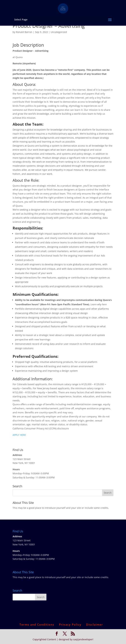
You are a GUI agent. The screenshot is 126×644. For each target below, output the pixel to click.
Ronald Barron (24, 32)
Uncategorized (59, 32)
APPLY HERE (19, 435)
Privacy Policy (70, 625)
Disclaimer (95, 625)
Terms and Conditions (37, 625)
